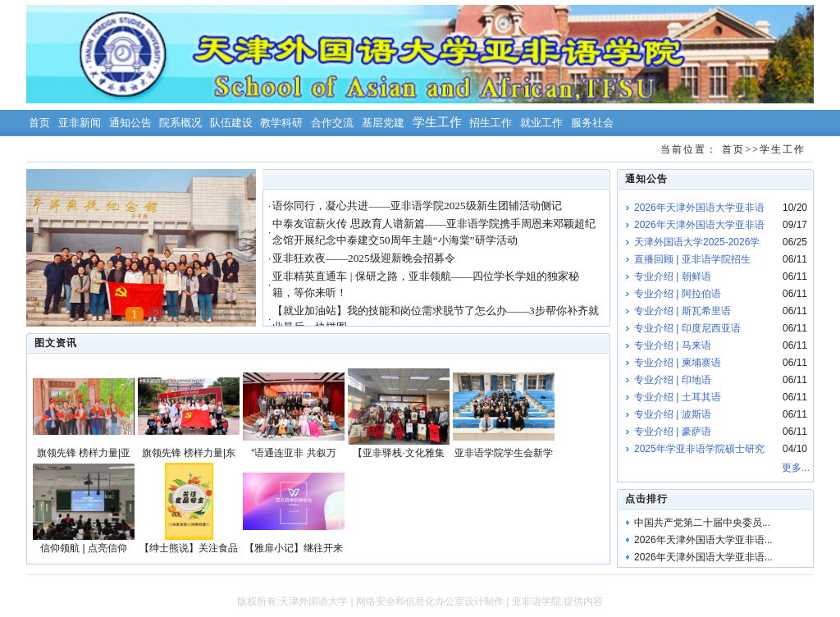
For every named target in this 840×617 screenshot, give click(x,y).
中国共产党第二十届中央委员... (702, 523)
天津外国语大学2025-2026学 (697, 242)
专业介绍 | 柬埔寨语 (678, 363)
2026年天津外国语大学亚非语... (703, 540)
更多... (796, 468)
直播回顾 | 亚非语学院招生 (692, 259)
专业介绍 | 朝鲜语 (673, 277)
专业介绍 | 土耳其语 (678, 397)
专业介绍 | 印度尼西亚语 (687, 328)
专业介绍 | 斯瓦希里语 (682, 311)
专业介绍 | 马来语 (673, 345)
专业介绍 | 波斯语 (673, 414)
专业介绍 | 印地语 (673, 380)
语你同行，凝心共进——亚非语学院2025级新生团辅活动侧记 (417, 206)
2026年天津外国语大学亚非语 (699, 208)
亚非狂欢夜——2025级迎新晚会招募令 (363, 258)
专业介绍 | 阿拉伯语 (678, 294)
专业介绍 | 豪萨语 (673, 432)
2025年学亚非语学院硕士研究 (699, 449)
